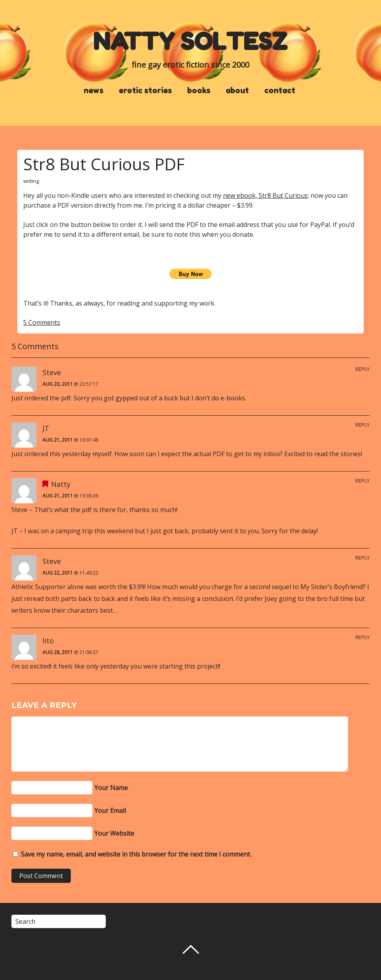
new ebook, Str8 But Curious (265, 195)
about (237, 90)
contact (280, 90)
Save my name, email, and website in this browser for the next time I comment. (136, 854)
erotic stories (145, 90)
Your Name (111, 788)
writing (31, 181)
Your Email (110, 811)
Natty (61, 484)
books (199, 90)
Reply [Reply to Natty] (363, 481)
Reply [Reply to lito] (363, 637)
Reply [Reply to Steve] (363, 369)
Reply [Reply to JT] (363, 425)
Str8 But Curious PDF (104, 164)
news (94, 90)
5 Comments (42, 322)
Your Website (114, 833)
